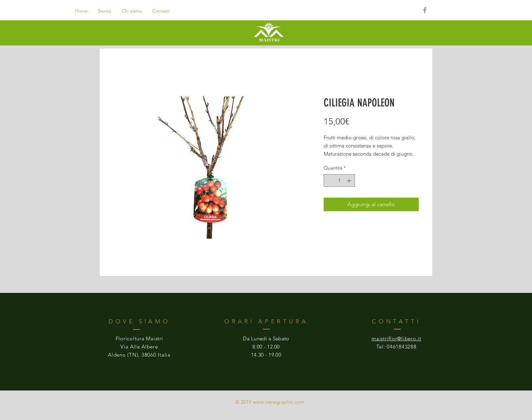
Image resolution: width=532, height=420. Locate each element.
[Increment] (350, 181)
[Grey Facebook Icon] (425, 10)
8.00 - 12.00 (266, 347)
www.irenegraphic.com (279, 402)
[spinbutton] (339, 181)
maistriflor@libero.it (396, 338)
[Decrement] (329, 181)
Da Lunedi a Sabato (266, 338)
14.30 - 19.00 (266, 355)
